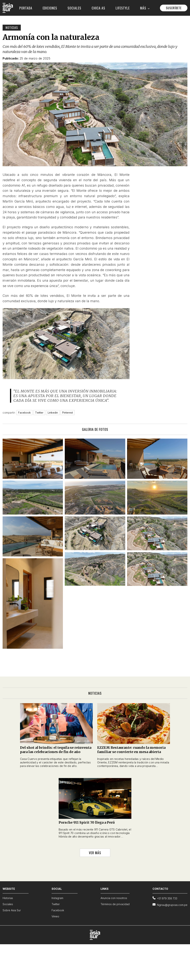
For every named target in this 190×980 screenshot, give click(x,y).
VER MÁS (95, 853)
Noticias (12, 28)
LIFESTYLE (123, 8)
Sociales (8, 904)
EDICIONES (50, 8)
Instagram (57, 898)
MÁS (145, 8)
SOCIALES (74, 8)
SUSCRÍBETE (174, 8)
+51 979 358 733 (165, 898)
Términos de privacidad (115, 904)
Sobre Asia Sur (12, 910)
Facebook (58, 910)
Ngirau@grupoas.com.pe (170, 905)
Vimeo (55, 916)
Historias (8, 898)
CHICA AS (98, 8)
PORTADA (26, 8)
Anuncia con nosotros (114, 898)
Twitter (56, 904)
